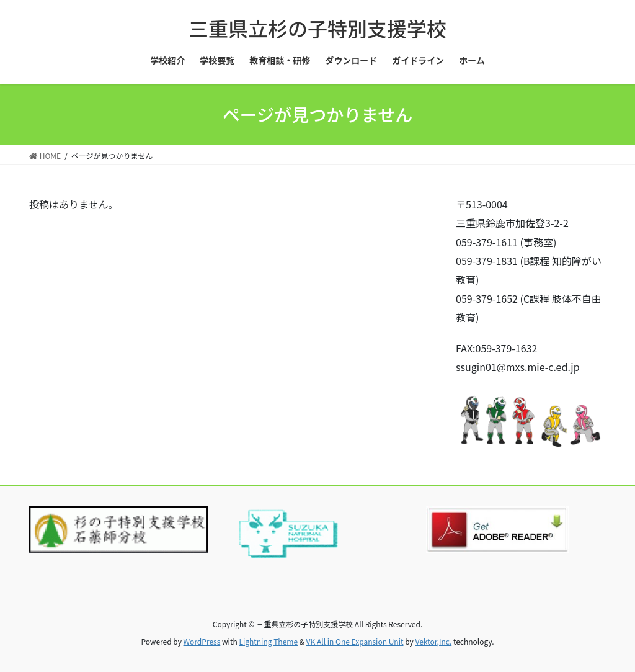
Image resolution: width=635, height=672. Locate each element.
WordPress (202, 641)
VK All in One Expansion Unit (355, 641)
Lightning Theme (268, 641)
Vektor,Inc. (433, 641)
